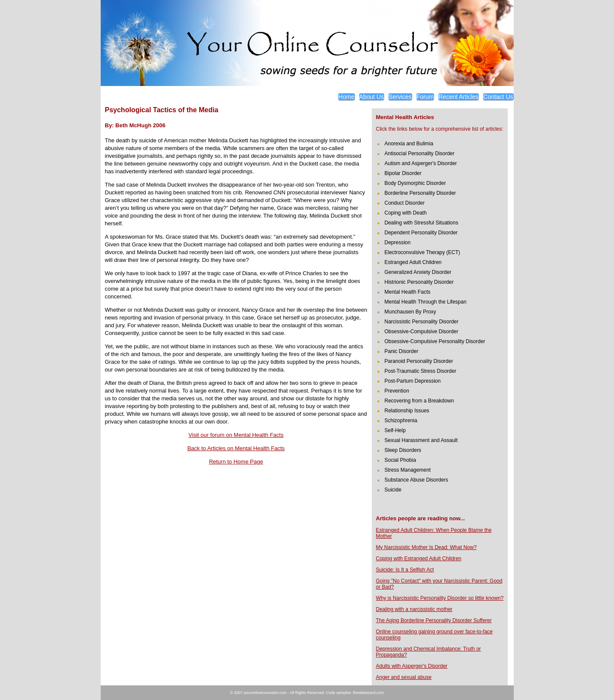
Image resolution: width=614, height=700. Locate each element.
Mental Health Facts (408, 292)
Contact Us (498, 97)
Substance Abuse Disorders (417, 480)
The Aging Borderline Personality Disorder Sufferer (434, 620)
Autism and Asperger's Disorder (421, 163)
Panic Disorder (402, 351)
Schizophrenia (401, 421)
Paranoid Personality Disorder (419, 361)
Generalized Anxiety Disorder (418, 272)
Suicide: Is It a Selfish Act (405, 570)
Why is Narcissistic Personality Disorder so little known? (440, 598)
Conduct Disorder (405, 203)
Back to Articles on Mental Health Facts (236, 448)
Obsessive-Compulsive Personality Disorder (435, 341)
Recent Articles (458, 97)
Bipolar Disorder (403, 173)
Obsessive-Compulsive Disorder (421, 332)
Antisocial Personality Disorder (420, 154)
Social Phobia (400, 460)
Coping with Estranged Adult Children (419, 559)
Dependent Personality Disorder (421, 233)
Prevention (397, 391)
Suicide (393, 490)
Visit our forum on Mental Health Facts (236, 435)
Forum (425, 97)
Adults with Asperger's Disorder (412, 666)
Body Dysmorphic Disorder (415, 183)
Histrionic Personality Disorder (419, 282)
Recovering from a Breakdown (419, 401)
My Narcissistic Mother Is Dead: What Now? (426, 547)
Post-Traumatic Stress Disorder (421, 371)
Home (346, 97)
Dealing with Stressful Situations (421, 223)
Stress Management (408, 470)
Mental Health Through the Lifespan (426, 302)
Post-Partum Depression (413, 381)
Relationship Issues (407, 411)
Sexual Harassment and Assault (421, 440)
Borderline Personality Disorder (420, 193)
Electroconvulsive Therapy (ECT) (423, 252)
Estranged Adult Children (413, 262)
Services (400, 97)
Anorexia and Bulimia (409, 144)
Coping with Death (406, 213)
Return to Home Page (236, 462)
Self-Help (395, 430)
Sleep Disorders (403, 450)
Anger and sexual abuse (404, 677)
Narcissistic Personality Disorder (422, 322)
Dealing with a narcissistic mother (414, 609)
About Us (372, 97)
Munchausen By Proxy (410, 312)
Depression (398, 243)
